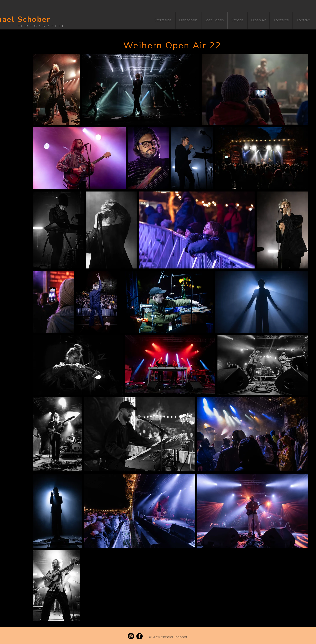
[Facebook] (139, 636)
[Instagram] (131, 636)
